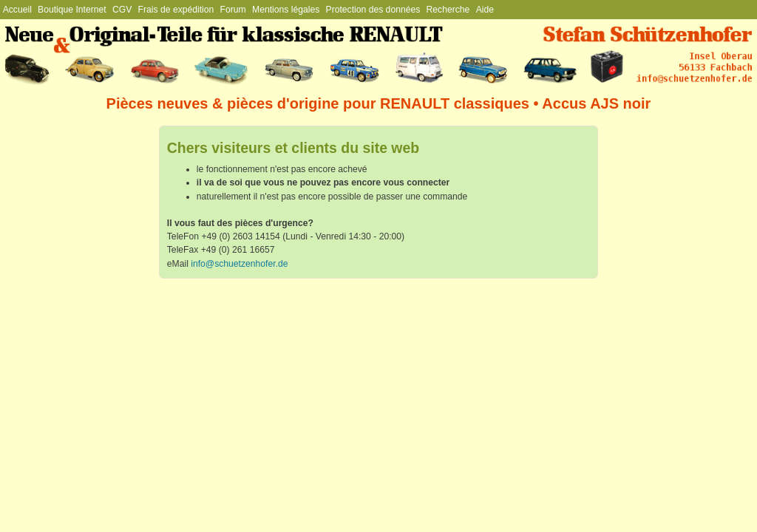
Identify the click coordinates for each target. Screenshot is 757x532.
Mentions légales (286, 10)
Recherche (448, 10)
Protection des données (373, 10)
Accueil (17, 10)
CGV (122, 10)
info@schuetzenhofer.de (239, 264)
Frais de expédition (176, 10)
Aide (485, 10)
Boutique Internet (72, 10)
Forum (233, 10)
